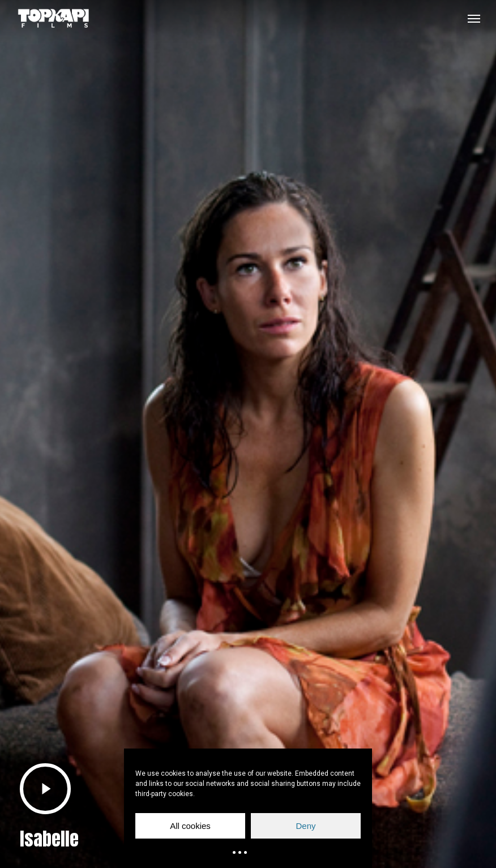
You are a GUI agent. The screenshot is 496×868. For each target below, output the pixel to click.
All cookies (190, 826)
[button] (474, 18)
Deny (305, 826)
